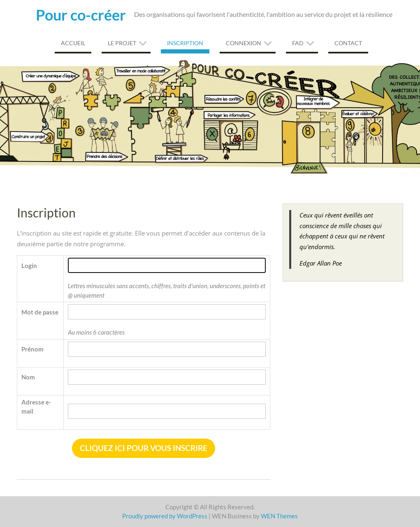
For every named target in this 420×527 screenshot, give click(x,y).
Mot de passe (40, 312)
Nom (28, 377)
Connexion (244, 43)
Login (29, 266)
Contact (348, 43)
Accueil (73, 43)
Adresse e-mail (36, 407)
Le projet (122, 43)
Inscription (185, 43)
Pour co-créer (81, 15)
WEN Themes (279, 516)
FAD (298, 43)
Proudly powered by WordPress (165, 516)
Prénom (32, 349)
